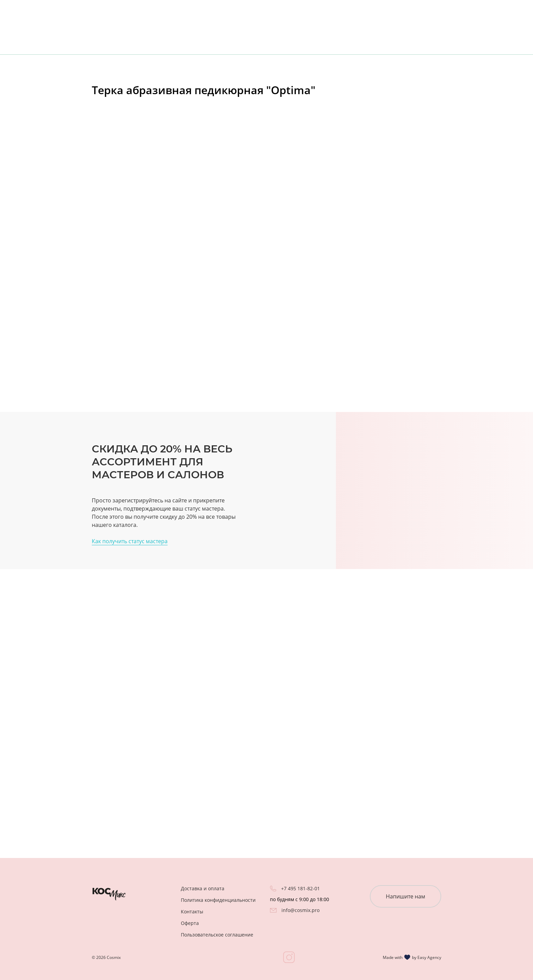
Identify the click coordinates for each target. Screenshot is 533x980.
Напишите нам (406, 896)
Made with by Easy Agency (412, 957)
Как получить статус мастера (130, 541)
